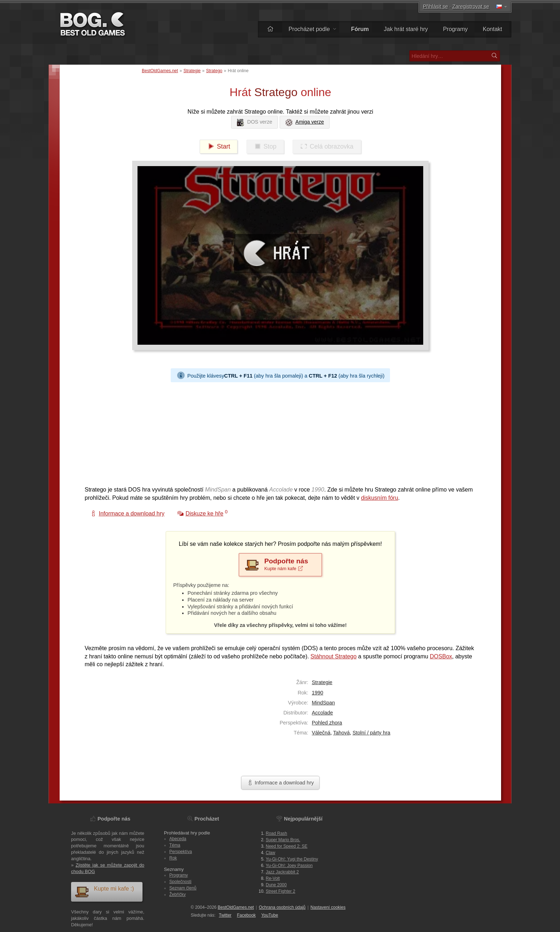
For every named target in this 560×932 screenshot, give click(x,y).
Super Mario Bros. (283, 840)
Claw (271, 853)
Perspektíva (181, 852)
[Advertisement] (277, 432)
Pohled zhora (327, 723)
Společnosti (180, 882)
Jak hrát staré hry (406, 29)
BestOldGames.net (160, 71)
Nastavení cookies (328, 907)
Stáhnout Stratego (333, 656)
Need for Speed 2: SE (287, 846)
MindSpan (323, 703)
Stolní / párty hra (371, 733)
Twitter (225, 915)
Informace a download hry (280, 783)
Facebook (246, 915)
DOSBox (441, 656)
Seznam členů (183, 888)
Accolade (322, 713)
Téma (175, 845)
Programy (455, 29)
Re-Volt (273, 878)
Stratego (214, 71)
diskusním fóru (380, 498)
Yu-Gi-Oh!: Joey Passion (289, 866)
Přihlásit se (435, 6)
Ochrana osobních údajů (282, 907)
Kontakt (492, 29)
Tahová (341, 733)
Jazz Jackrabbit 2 (282, 872)
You (269, 915)
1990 (317, 693)
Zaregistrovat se (471, 6)
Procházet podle (312, 29)
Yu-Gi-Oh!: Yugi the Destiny (292, 859)
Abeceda (178, 839)
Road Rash (276, 833)
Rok (173, 858)
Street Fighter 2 (281, 891)
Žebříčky (177, 894)
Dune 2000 (276, 885)
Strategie (192, 71)
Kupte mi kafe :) (104, 891)
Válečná (321, 733)
